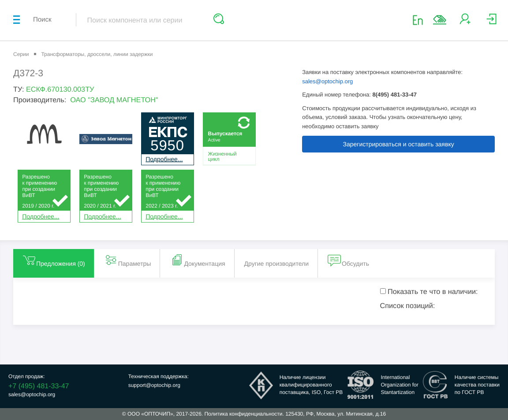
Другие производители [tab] (276, 264)
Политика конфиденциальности (243, 414)
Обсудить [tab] (348, 260)
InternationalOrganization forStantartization (399, 385)
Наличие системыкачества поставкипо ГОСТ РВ (477, 385)
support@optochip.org (154, 385)
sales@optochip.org (327, 81)
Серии (21, 54)
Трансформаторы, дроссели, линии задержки (97, 54)
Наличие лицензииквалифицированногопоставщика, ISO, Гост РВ (311, 385)
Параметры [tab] (128, 260)
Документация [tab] (197, 260)
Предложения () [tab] (54, 260)
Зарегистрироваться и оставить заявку (399, 144)
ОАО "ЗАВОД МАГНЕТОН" (114, 100)
